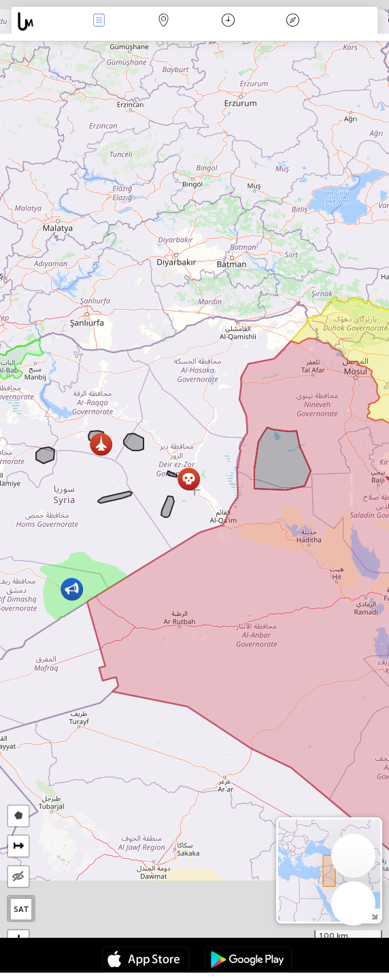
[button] (101, 444)
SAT (21, 909)
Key (292, 21)
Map (163, 21)
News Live (99, 21)
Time (228, 21)
